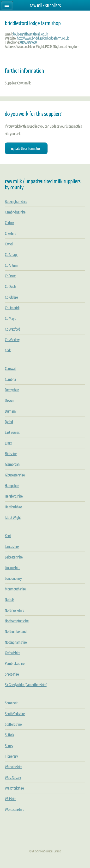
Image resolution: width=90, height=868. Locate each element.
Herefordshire (14, 496)
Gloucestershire (15, 475)
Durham (10, 411)
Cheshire (10, 233)
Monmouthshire (15, 589)
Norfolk (9, 599)
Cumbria (10, 379)
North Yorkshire (15, 610)
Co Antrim (11, 265)
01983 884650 (28, 42)
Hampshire (12, 485)
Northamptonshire (17, 621)
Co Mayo (10, 318)
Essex (8, 443)
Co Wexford (12, 329)
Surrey (9, 746)
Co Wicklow (12, 340)
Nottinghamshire (16, 642)
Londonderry (13, 578)
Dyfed (9, 422)
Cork (8, 350)
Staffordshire (13, 724)
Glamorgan (12, 464)
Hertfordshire (13, 507)
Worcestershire (15, 809)
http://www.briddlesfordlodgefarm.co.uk (43, 38)
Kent (8, 536)
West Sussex (13, 777)
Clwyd (9, 244)
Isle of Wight (13, 517)
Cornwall (10, 368)
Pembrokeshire (15, 663)
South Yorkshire (15, 714)
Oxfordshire (12, 653)
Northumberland (16, 631)
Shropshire (12, 674)
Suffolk (9, 735)
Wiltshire (11, 799)
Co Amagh (12, 254)
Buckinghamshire (16, 201)
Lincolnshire (12, 568)
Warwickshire (14, 767)
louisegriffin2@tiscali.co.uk (30, 34)
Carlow (9, 223)
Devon (9, 400)
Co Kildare (11, 297)
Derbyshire (12, 390)
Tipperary (11, 756)
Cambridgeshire (15, 212)
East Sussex (12, 432)
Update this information (26, 148)
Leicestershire (14, 557)
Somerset (11, 703)
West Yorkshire (14, 788)
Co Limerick (12, 308)
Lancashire (12, 546)
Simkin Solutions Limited (49, 851)
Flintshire (11, 454)
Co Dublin (11, 286)
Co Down (11, 276)
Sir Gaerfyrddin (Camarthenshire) (26, 685)
